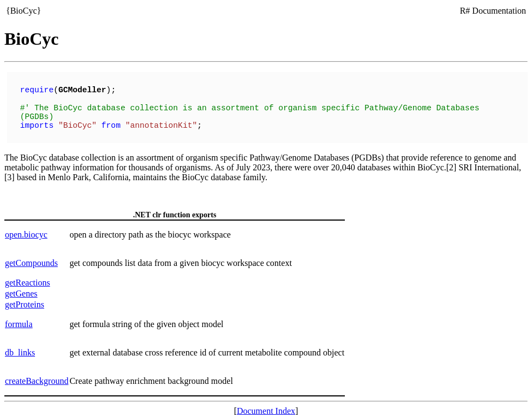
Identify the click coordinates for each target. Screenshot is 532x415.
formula (19, 319)
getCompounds (31, 257)
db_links (20, 347)
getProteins (25, 299)
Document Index (266, 405)
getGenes (21, 288)
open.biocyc (26, 229)
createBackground (37, 375)
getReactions (28, 277)
